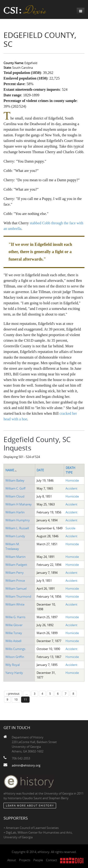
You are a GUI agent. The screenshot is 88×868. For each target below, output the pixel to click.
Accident (71, 488)
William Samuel (16, 588)
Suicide (70, 528)
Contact (52, 860)
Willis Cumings (15, 649)
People (38, 860)
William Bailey (15, 480)
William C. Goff (15, 488)
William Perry (15, 573)
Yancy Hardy (14, 673)
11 (25, 699)
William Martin (15, 557)
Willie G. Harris (15, 617)
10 (16, 699)
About (12, 860)
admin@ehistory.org (26, 765)
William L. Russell (17, 528)
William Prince (15, 581)
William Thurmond (18, 596)
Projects (25, 860)
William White (15, 604)
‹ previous (13, 694)
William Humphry (18, 520)
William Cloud (15, 496)
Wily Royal (13, 665)
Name (11, 470)
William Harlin (15, 512)
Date (40, 470)
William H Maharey (19, 504)
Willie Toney (14, 633)
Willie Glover (14, 625)
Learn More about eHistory (30, 805)
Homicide (72, 480)
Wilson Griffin (15, 657)
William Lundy (15, 536)
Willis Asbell (13, 641)
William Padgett (16, 565)
